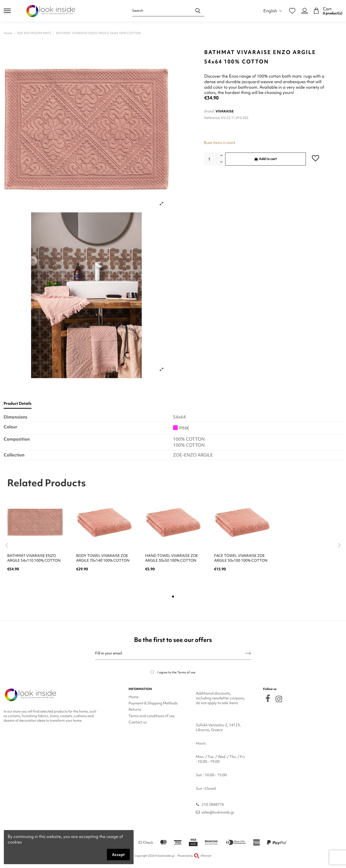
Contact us (138, 722)
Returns (135, 709)
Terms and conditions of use (151, 716)
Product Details (18, 403)
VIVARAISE (225, 111)
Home (134, 697)
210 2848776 (213, 805)
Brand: (210, 111)
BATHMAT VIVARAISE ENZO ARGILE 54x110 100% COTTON (34, 558)
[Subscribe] (248, 653)
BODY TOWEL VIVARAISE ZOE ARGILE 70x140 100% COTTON (103, 558)
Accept (118, 855)
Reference (212, 118)
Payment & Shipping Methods (153, 703)
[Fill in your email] (170, 653)
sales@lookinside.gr (218, 812)
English (273, 11)
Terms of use (186, 672)
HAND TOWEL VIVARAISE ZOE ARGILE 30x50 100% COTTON (172, 558)
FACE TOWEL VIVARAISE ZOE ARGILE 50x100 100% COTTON (241, 558)
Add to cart (266, 159)
